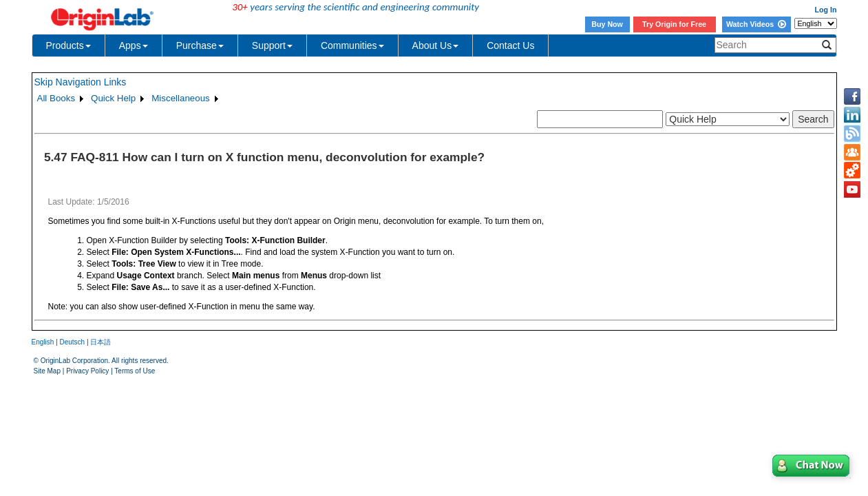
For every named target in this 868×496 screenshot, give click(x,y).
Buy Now (607, 24)
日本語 (100, 342)
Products (68, 45)
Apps (134, 45)
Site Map (47, 371)
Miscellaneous (180, 98)
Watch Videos (756, 24)
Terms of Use (135, 371)
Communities (352, 45)
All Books (56, 98)
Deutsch (72, 342)
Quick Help (113, 98)
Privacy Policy (87, 371)
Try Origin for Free (674, 24)
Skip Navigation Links (81, 82)
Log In (826, 10)
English (43, 342)
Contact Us (510, 45)
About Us (436, 45)
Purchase (200, 45)
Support (272, 45)
